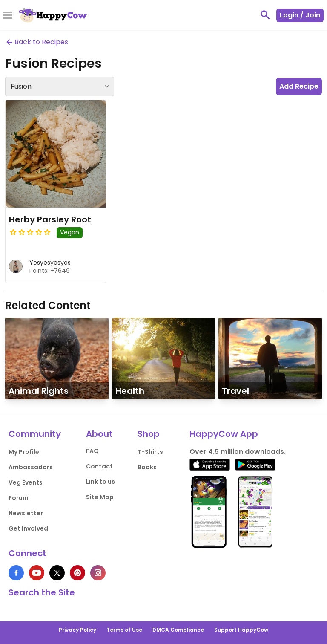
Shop (149, 434)
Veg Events (26, 482)
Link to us (100, 482)
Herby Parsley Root (50, 219)
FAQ (92, 451)
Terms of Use (124, 630)
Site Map (100, 497)
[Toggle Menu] (8, 16)
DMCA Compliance (178, 630)
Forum (19, 498)
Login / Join (300, 15)
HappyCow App (224, 434)
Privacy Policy (77, 630)
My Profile (24, 452)
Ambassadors (31, 467)
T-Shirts (150, 452)
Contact (99, 466)
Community (35, 434)
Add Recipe (299, 86)
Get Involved (28, 528)
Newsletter (26, 513)
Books (147, 467)
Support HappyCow (241, 630)
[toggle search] (265, 15)
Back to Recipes (37, 42)
